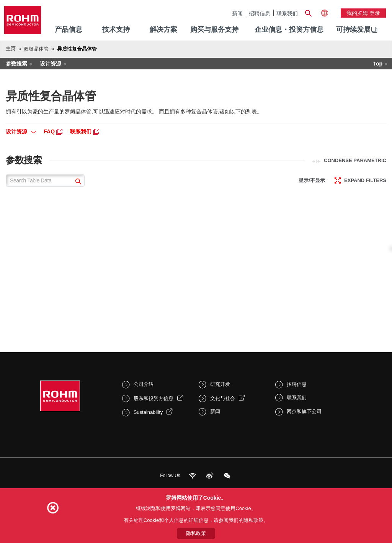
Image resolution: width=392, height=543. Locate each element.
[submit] (77, 182)
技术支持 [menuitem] (116, 30)
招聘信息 (260, 13)
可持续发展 (353, 30)
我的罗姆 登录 (363, 13)
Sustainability (148, 412)
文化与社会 (223, 398)
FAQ (53, 131)
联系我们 (287, 13)
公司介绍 (144, 384)
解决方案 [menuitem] (163, 30)
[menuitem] (353, 30)
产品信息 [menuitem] (69, 30)
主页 (11, 48)
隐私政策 (196, 533)
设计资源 (51, 64)
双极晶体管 (36, 49)
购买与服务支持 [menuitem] (214, 30)
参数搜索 (16, 64)
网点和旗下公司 (304, 411)
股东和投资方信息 (154, 398)
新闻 (237, 13)
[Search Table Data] (45, 180)
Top (378, 64)
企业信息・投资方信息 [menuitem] (289, 30)
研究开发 (220, 384)
